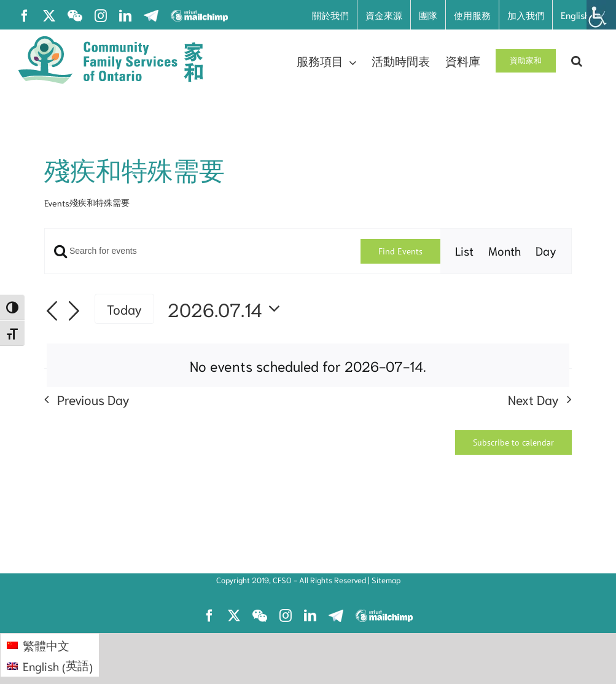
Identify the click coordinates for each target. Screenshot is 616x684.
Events (57, 203)
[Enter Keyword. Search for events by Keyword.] (203, 251)
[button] (577, 61)
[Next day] (74, 312)
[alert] (308, 365)
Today (124, 309)
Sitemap (386, 580)
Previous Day (93, 399)
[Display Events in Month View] (505, 251)
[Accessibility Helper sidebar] (601, 15)
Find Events (400, 251)
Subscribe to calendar (513, 442)
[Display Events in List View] (464, 251)
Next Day (533, 399)
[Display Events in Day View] (546, 251)
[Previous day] (52, 312)
